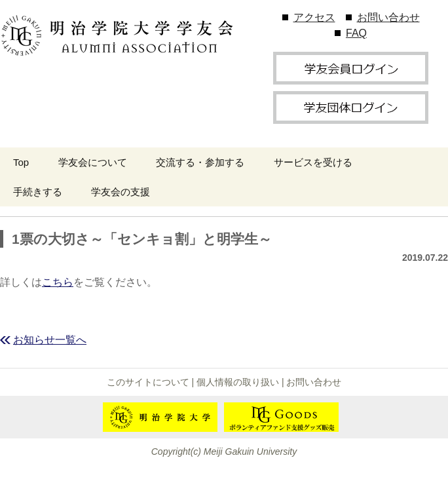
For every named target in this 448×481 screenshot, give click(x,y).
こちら (58, 282)
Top (21, 162)
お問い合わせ (388, 17)
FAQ (356, 33)
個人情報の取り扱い (238, 382)
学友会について (93, 162)
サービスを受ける (313, 162)
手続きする (38, 192)
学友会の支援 (121, 192)
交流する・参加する (200, 162)
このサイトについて (148, 382)
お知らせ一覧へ (50, 340)
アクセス (314, 17)
